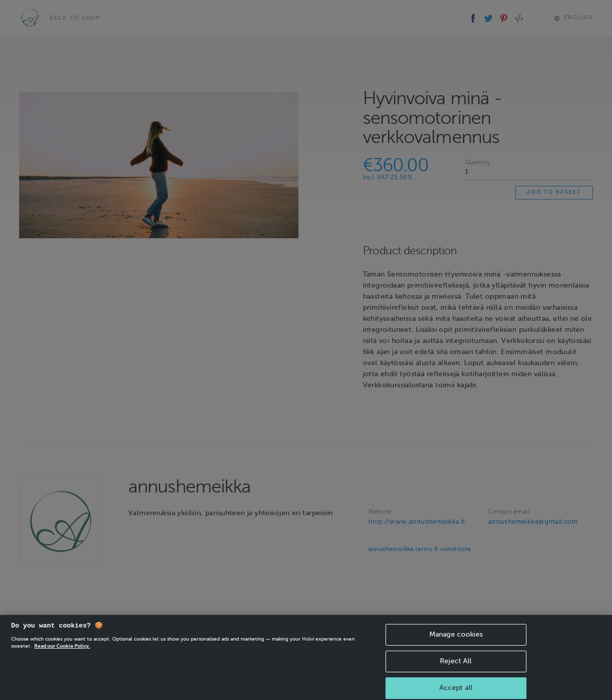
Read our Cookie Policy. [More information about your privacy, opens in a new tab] (62, 652)
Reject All (456, 667)
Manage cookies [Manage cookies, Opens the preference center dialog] (456, 640)
